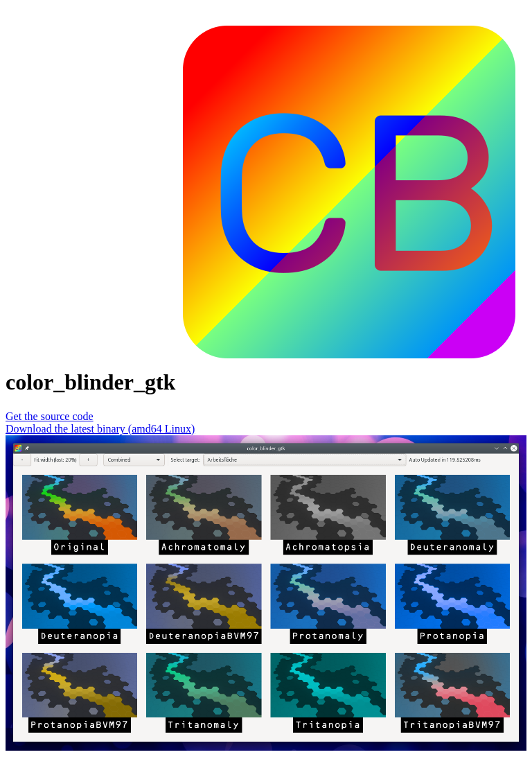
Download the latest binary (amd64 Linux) (100, 429)
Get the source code (50, 416)
